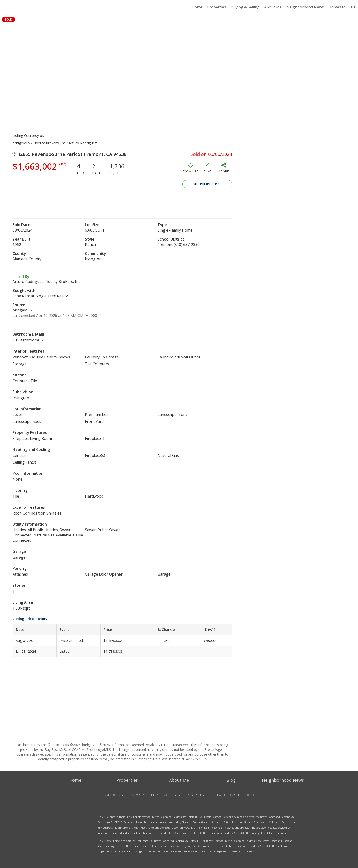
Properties (217, 7)
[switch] (191, 169)
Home (197, 7)
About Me (273, 7)
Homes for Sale (342, 7)
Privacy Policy (145, 795)
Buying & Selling (245, 7)
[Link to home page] (25, 7)
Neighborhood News (305, 7)
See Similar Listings (207, 184)
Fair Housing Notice (237, 795)
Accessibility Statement (188, 795)
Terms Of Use (113, 795)
